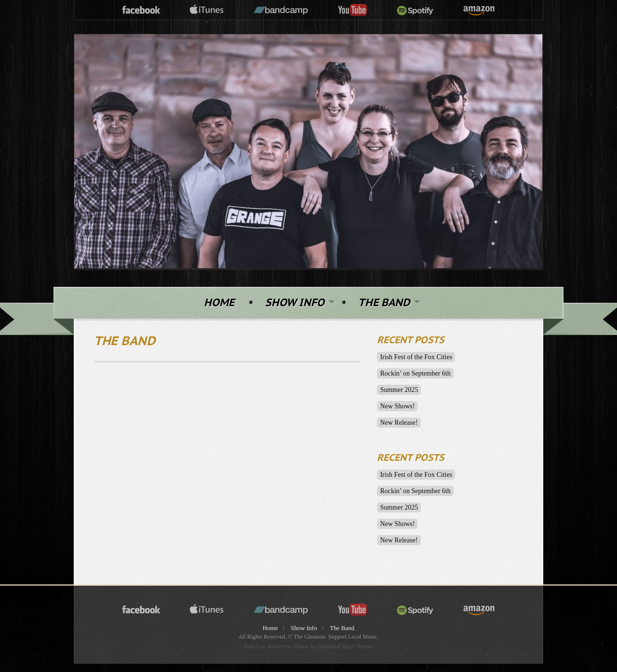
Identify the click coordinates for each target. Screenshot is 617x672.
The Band (384, 303)
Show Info (295, 303)
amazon (479, 10)
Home (219, 303)
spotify (415, 10)
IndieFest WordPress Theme (276, 646)
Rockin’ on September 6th (415, 373)
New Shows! (397, 406)
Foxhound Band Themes (345, 646)
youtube (353, 10)
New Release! (399, 423)
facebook (141, 10)
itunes (207, 10)
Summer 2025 (399, 390)
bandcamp (281, 10)
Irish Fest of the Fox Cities (416, 357)
